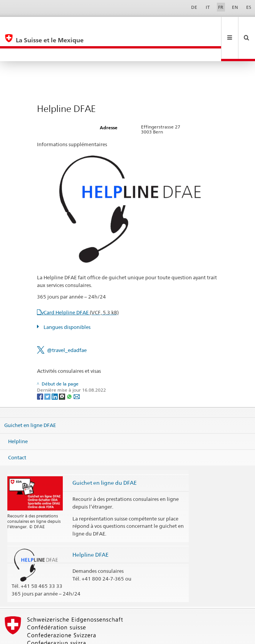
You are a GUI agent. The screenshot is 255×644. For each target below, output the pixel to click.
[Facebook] (41, 370)
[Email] (77, 370)
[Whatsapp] (70, 370)
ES (249, 7)
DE (194, 7)
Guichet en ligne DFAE (30, 399)
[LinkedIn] (55, 370)
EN (235, 7)
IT (208, 7)
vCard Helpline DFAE (80, 287)
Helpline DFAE (91, 529)
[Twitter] (48, 370)
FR (221, 7)
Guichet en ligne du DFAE (105, 457)
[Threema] (63, 370)
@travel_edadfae (67, 324)
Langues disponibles (66, 301)
